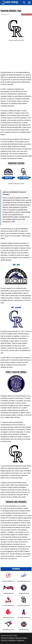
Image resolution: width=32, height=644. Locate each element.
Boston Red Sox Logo (8, 617)
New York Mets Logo (24, 630)
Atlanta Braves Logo (8, 593)
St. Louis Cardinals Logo (8, 605)
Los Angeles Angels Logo (24, 617)
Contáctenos (20, 640)
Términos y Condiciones (8, 640)
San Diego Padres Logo (24, 605)
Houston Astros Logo (24, 593)
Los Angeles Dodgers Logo (24, 581)
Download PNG (26, 14)
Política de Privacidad (7, 638)
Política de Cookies (21, 638)
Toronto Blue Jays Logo (8, 630)
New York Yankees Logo (8, 581)
